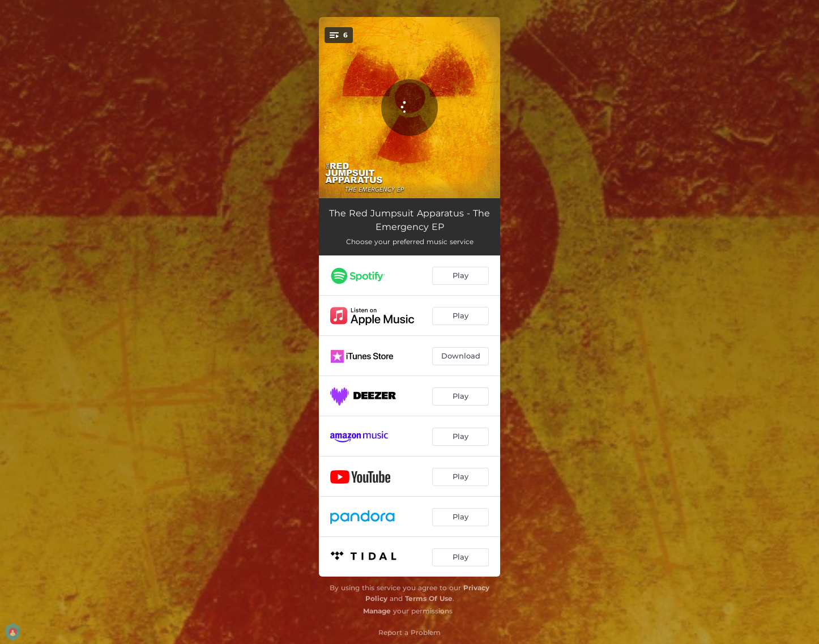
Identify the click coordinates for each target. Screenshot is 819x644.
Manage (377, 611)
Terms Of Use (429, 598)
